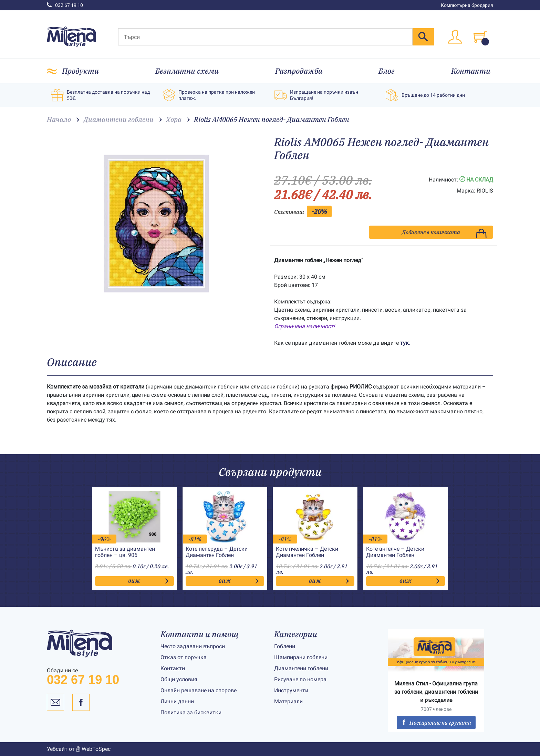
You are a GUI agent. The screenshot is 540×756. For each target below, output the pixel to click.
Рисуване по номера (300, 679)
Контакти (471, 71)
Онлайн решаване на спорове (199, 690)
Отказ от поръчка (184, 657)
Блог (387, 71)
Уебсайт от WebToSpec (79, 749)
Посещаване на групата (436, 723)
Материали (288, 701)
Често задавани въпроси (193, 646)
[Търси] (265, 37)
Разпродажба (299, 71)
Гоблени (285, 646)
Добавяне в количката (444, 234)
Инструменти (291, 690)
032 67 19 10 (65, 5)
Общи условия (179, 679)
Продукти (80, 71)
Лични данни (177, 701)
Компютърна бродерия (467, 5)
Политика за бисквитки (191, 712)
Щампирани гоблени (301, 657)
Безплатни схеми (187, 71)
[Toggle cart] (480, 37)
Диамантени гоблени (301, 668)
